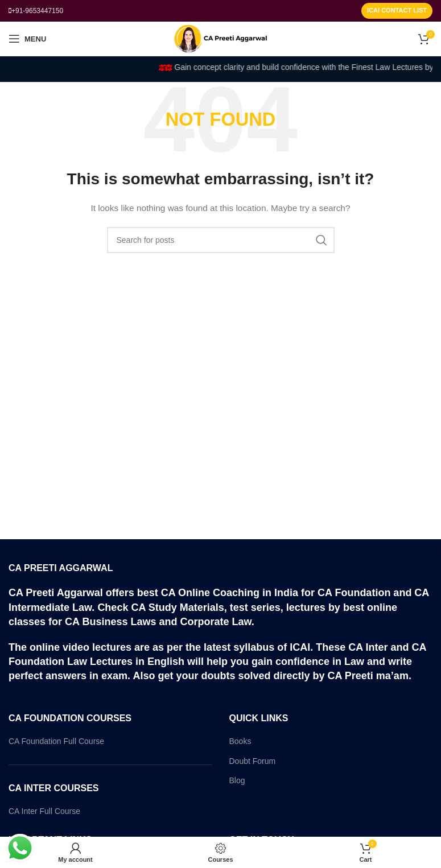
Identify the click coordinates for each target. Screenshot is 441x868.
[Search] (221, 240)
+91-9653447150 (37, 11)
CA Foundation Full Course (56, 741)
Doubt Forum (253, 761)
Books (240, 741)
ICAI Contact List (397, 10)
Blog (237, 780)
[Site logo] (220, 38)
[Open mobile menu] (27, 39)
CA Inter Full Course (44, 811)
